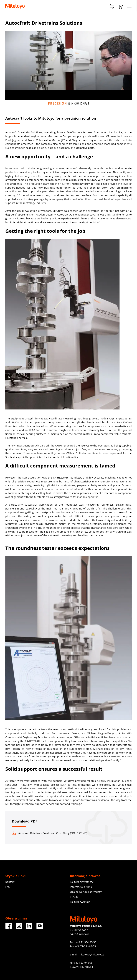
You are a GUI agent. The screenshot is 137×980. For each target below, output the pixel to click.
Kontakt (10, 882)
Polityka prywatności (82, 882)
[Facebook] (9, 928)
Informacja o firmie (81, 887)
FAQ (8, 887)
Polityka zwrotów (80, 902)
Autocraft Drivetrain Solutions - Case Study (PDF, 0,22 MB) (49, 833)
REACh (74, 897)
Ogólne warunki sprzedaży (86, 892)
